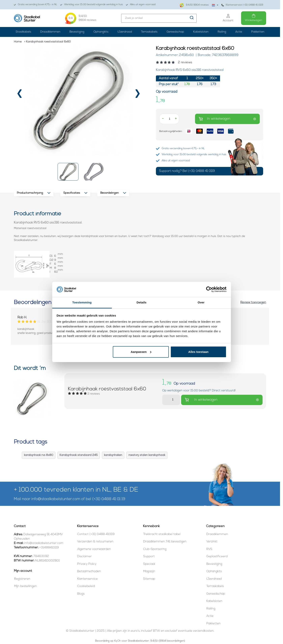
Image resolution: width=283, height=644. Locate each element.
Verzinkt (212, 542)
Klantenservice (87, 579)
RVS (209, 549)
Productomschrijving (34, 193)
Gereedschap (175, 32)
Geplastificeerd (217, 557)
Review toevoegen (253, 303)
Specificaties (75, 193)
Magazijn (149, 571)
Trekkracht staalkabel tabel (162, 534)
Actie (239, 32)
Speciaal (149, 564)
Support (149, 557)
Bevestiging (77, 32)
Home (18, 42)
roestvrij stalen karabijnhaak (147, 455)
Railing (222, 32)
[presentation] (20, 95)
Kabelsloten (201, 32)
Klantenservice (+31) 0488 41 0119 (242, 5)
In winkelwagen (227, 119)
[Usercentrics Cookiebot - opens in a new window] (209, 289)
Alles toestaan (198, 352)
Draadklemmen (50, 32)
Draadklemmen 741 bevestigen (165, 542)
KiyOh (117, 641)
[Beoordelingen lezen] (210, 63)
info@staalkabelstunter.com (56, 499)
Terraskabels (149, 32)
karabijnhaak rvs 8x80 (39, 455)
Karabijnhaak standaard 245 (79, 455)
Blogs (81, 594)
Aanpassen (141, 352)
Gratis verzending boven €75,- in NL (36, 5)
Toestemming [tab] (82, 302)
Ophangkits (101, 32)
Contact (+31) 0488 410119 (96, 534)
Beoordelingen (113, 193)
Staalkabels (23, 32)
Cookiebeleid (86, 586)
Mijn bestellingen (26, 586)
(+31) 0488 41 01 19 (109, 499)
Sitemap (149, 579)
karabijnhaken (113, 455)
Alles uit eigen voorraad (141, 5)
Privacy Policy (87, 564)
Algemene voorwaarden (94, 549)
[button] (68, 172)
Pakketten (258, 32)
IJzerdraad (125, 32)
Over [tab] (201, 302)
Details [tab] (142, 302)
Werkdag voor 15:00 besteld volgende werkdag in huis (92, 5)
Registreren (22, 579)
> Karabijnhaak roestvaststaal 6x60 (47, 42)
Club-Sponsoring (155, 549)
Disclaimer (85, 557)
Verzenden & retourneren (95, 542)
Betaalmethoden (89, 571)
